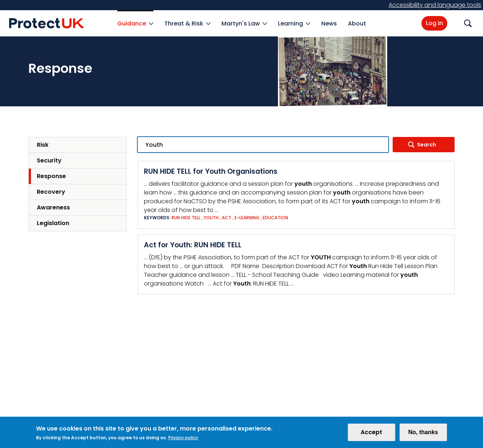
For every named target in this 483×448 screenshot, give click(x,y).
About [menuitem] (357, 23)
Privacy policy (183, 440)
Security (49, 160)
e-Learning (247, 218)
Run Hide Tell (186, 218)
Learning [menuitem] (294, 28)
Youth (211, 218)
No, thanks (423, 434)
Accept (371, 434)
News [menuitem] (329, 23)
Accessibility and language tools (435, 5)
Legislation (53, 223)
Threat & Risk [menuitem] (187, 28)
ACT (227, 218)
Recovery (51, 192)
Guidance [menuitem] (135, 28)
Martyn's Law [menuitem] (244, 28)
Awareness (53, 207)
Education (275, 218)
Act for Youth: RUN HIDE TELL (193, 245)
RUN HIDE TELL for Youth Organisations (211, 171)
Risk (43, 145)
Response (51, 176)
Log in (434, 23)
